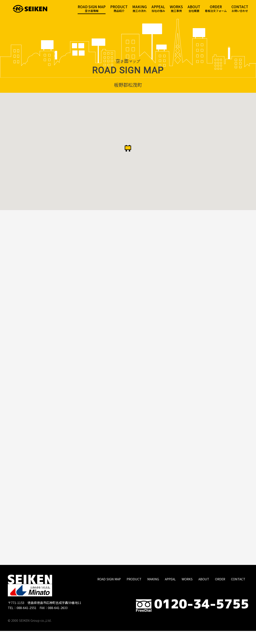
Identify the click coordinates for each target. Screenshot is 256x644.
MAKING (153, 592)
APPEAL (170, 592)
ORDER (220, 592)
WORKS (187, 592)
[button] (128, 153)
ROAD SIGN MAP (109, 592)
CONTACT (238, 592)
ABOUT (204, 592)
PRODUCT (134, 592)
